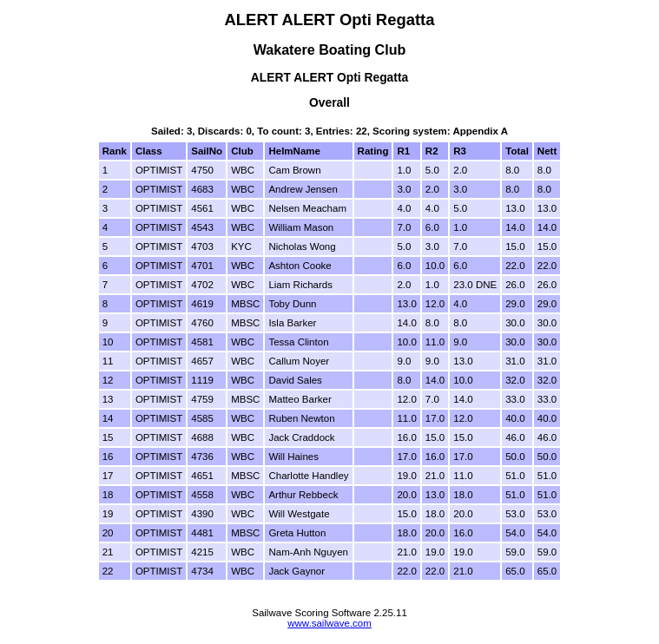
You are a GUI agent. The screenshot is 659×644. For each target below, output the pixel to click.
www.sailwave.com (329, 623)
